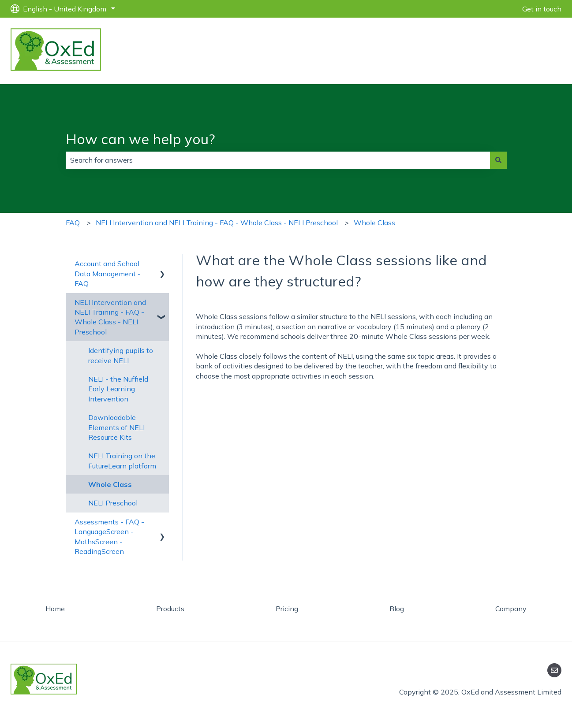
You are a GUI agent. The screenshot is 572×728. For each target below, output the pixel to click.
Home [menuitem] (55, 609)
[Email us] (554, 670)
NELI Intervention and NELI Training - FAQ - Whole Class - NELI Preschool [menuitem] (110, 317)
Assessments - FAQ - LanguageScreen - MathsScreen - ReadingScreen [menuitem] (109, 537)
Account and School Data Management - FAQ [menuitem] (108, 273)
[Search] (498, 160)
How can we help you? (140, 139)
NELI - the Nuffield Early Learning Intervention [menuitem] (118, 389)
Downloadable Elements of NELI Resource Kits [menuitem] (116, 427)
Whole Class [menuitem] (110, 484)
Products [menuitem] (170, 609)
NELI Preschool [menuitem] (113, 503)
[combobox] (278, 160)
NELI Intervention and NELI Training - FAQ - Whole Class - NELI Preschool (217, 223)
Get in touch (542, 9)
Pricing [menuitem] (287, 609)
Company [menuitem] (511, 609)
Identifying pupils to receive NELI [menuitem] (121, 355)
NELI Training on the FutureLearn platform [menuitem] (122, 461)
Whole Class (374, 223)
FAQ (73, 223)
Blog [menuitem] (397, 609)
